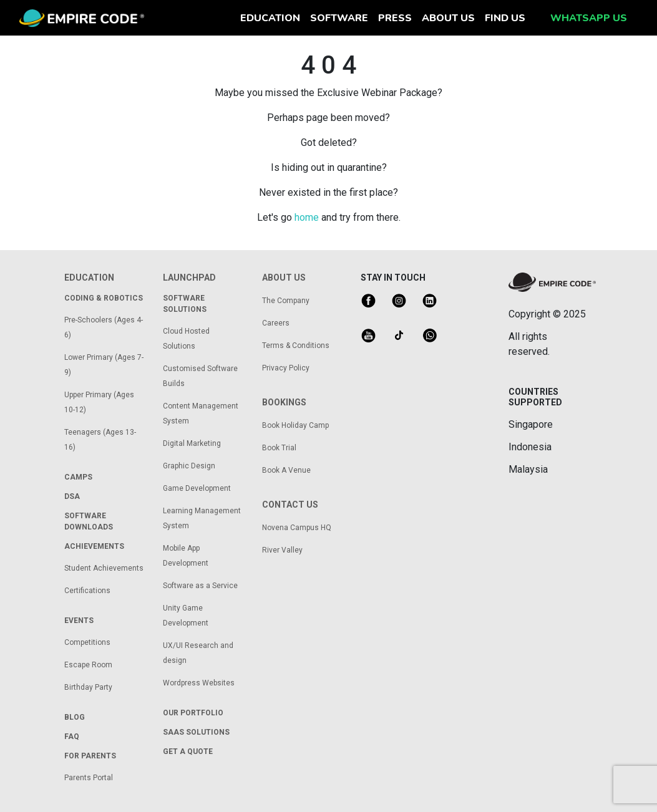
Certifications (87, 591)
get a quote (188, 752)
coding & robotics (104, 298)
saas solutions (196, 732)
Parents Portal (89, 778)
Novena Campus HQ (297, 528)
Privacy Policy (286, 368)
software (339, 18)
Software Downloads (89, 521)
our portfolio (193, 713)
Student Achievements (104, 568)
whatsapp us (589, 18)
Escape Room (88, 665)
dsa (72, 496)
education (273, 17)
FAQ (72, 737)
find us (505, 18)
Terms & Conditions (296, 346)
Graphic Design (189, 466)
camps (78, 477)
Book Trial (279, 448)
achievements (94, 546)
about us (448, 18)
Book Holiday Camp (295, 425)
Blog (75, 717)
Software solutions (185, 304)
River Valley (282, 550)
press (395, 18)
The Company (286, 301)
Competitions (87, 642)
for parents (90, 756)
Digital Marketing (192, 443)
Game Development (197, 488)
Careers (276, 323)
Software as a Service (200, 586)
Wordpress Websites (199, 683)
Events (79, 621)
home (307, 217)
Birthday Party (88, 687)
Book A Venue (286, 470)
